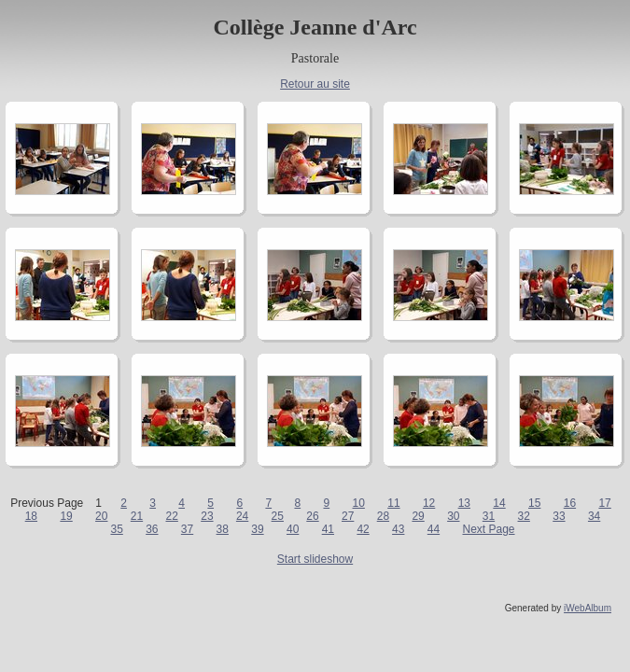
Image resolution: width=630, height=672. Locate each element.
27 (348, 516)
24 (242, 516)
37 (187, 529)
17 (604, 503)
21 (137, 516)
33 (559, 516)
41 (328, 529)
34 (594, 516)
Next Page (488, 529)
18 (31, 516)
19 (66, 516)
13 (464, 503)
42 (363, 529)
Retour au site (315, 84)
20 (101, 516)
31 (489, 516)
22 (172, 516)
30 (453, 516)
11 (393, 503)
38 (223, 529)
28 (383, 516)
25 (278, 516)
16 (570, 503)
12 (429, 503)
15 (534, 503)
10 (359, 503)
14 (499, 503)
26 (312, 516)
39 (257, 529)
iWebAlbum (588, 608)
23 (207, 516)
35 (116, 529)
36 (152, 529)
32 (524, 516)
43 (398, 529)
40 (293, 529)
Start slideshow (315, 559)
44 (434, 529)
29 (418, 516)
